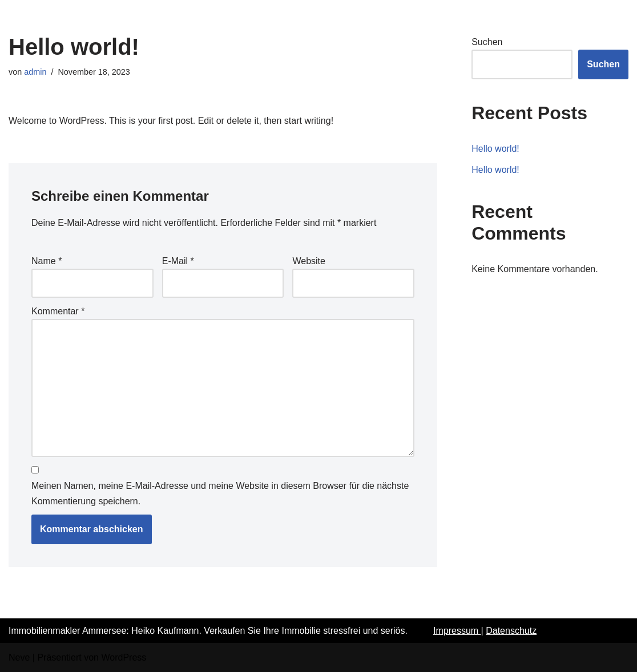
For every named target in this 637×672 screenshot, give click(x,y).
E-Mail (178, 261)
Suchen (487, 42)
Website (309, 261)
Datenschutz (511, 631)
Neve (19, 657)
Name (47, 261)
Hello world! (495, 149)
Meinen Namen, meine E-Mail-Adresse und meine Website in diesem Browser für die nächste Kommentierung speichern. (220, 493)
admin (35, 72)
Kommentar (58, 311)
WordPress (124, 657)
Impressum (457, 631)
